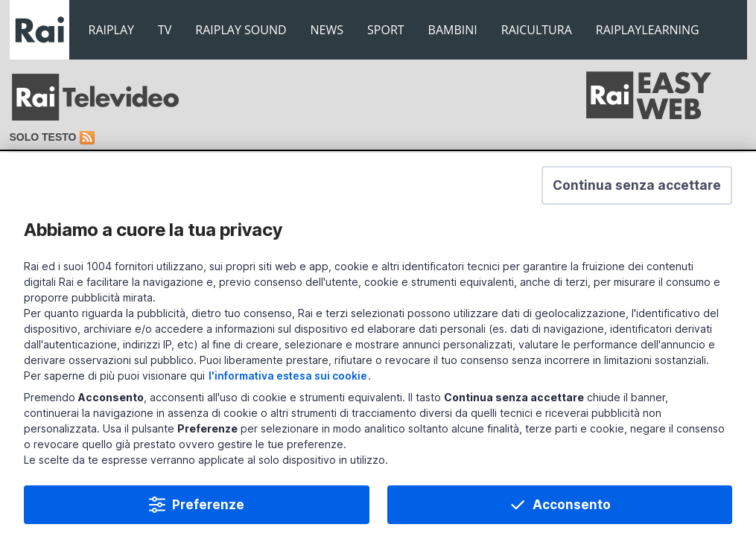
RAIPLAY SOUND (241, 30)
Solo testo (43, 137)
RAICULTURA (537, 30)
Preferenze (208, 506)
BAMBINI (453, 30)
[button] (637, 187)
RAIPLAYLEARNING (648, 30)
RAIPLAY (112, 30)
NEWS (327, 30)
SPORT (386, 30)
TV (165, 30)
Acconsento (572, 506)
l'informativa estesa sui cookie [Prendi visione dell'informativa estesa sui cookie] (288, 377)
